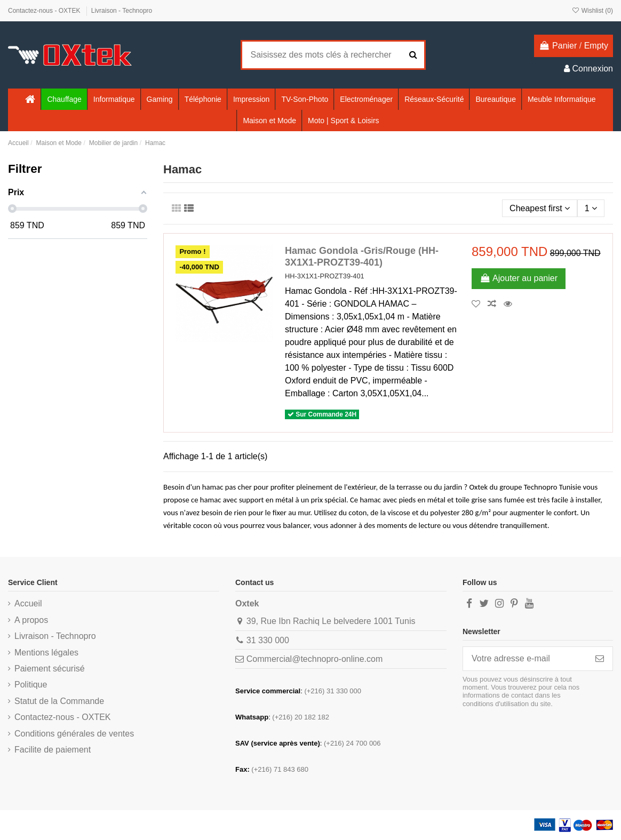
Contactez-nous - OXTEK (45, 11)
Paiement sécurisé (50, 669)
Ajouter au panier (519, 278)
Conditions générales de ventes (74, 734)
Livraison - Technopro (122, 11)
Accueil (28, 603)
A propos (31, 620)
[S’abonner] (600, 658)
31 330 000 (268, 640)
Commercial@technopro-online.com (315, 659)
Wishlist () (592, 11)
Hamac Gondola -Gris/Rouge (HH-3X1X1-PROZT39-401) (362, 257)
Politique (31, 685)
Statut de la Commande (59, 701)
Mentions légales (46, 653)
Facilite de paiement (53, 750)
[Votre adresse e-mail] (525, 658)
